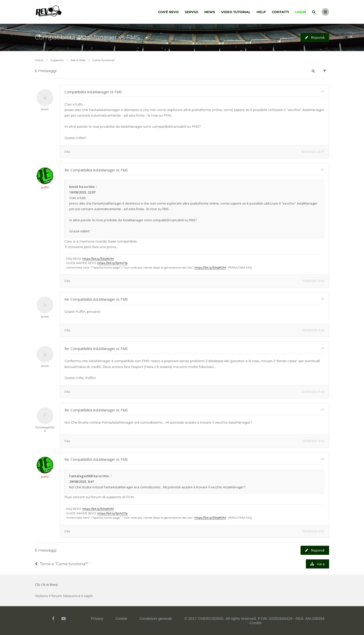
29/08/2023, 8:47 (313, 441)
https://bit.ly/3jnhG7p (112, 263)
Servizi (191, 12)
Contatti (281, 12)
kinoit (45, 109)
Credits (256, 623)
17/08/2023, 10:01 (313, 281)
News (210, 12)
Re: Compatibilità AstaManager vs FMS (96, 170)
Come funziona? (104, 60)
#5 (323, 410)
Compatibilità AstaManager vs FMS (87, 37)
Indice (39, 60)
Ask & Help (78, 60)
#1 (323, 91)
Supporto (57, 60)
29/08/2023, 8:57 (313, 531)
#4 (323, 348)
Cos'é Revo (168, 12)
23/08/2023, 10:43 (313, 392)
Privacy (97, 618)
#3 (323, 299)
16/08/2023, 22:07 (313, 152)
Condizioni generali (156, 618)
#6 (323, 459)
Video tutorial (236, 12)
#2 (323, 170)
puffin (45, 187)
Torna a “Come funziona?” (62, 564)
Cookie (121, 618)
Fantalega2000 (45, 429)
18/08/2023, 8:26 (313, 330)
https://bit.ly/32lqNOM (98, 259)
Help (261, 12)
